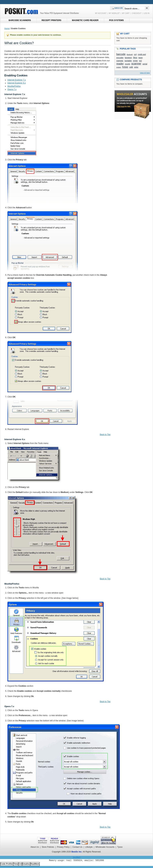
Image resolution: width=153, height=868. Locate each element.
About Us (35, 847)
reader (120, 64)
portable (128, 61)
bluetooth (130, 55)
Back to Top (105, 435)
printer (135, 61)
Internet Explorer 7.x (17, 80)
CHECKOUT (137, 13)
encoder (120, 57)
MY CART (126, 13)
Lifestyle (89, 847)
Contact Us (77, 847)
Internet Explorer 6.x (17, 83)
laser (141, 57)
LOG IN (147, 13)
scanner (136, 64)
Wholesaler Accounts (105, 847)
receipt (127, 64)
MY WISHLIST (114, 13)
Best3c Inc (76, 852)
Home (7, 28)
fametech (128, 58)
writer (136, 67)
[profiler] (76, 857)
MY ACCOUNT (101, 13)
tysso (125, 67)
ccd (135, 54)
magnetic (120, 61)
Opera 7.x (12, 89)
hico (135, 57)
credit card (142, 54)
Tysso (120, 847)
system (119, 67)
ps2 (140, 61)
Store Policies (48, 847)
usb (131, 67)
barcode (121, 54)
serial (145, 64)
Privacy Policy (63, 847)
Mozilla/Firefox (14, 86)
